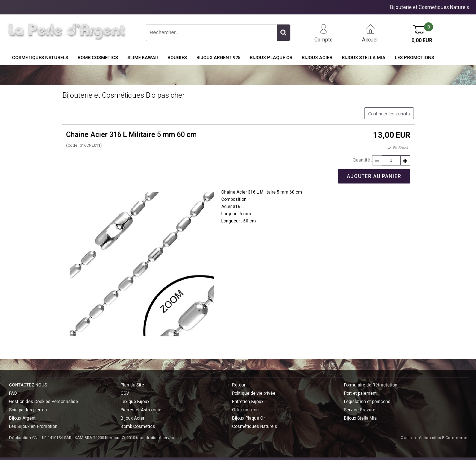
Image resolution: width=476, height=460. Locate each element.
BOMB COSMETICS (98, 57)
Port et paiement (360, 393)
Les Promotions (414, 57)
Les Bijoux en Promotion (33, 426)
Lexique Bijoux (135, 402)
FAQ (13, 393)
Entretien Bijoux (248, 402)
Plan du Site (132, 385)
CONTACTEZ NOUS (28, 385)
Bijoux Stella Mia (364, 57)
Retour (239, 385)
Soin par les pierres (28, 410)
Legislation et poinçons (367, 402)
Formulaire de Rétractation (371, 385)
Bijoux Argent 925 (218, 57)
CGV (125, 393)
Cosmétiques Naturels (255, 426)
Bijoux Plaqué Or (271, 57)
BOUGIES (177, 57)
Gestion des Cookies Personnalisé (43, 402)
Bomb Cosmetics (138, 426)
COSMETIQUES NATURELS (40, 57)
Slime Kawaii (143, 57)
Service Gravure (360, 410)
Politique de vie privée (254, 393)
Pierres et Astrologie (141, 410)
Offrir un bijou (245, 410)
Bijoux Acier (317, 57)
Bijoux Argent (22, 418)
